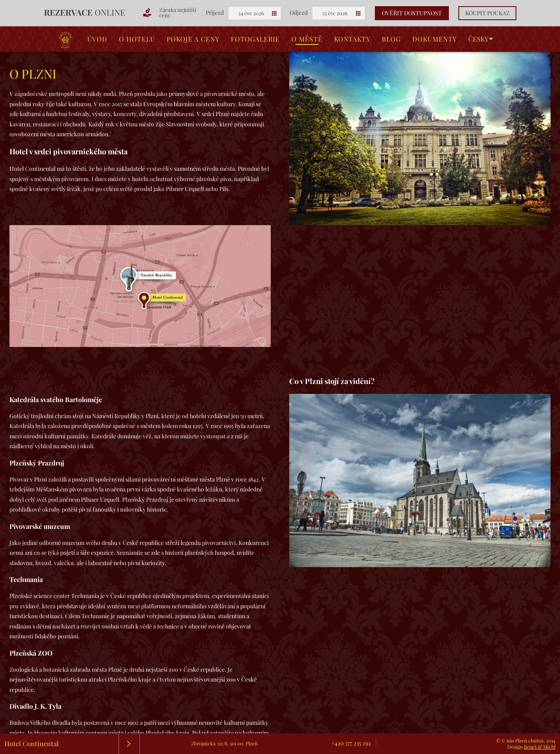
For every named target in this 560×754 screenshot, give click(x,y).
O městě (307, 39)
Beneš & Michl (540, 747)
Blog (391, 39)
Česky (478, 39)
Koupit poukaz (487, 13)
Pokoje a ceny (193, 39)
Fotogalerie (255, 39)
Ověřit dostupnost (412, 13)
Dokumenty (435, 39)
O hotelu (137, 39)
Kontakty (352, 39)
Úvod (97, 39)
